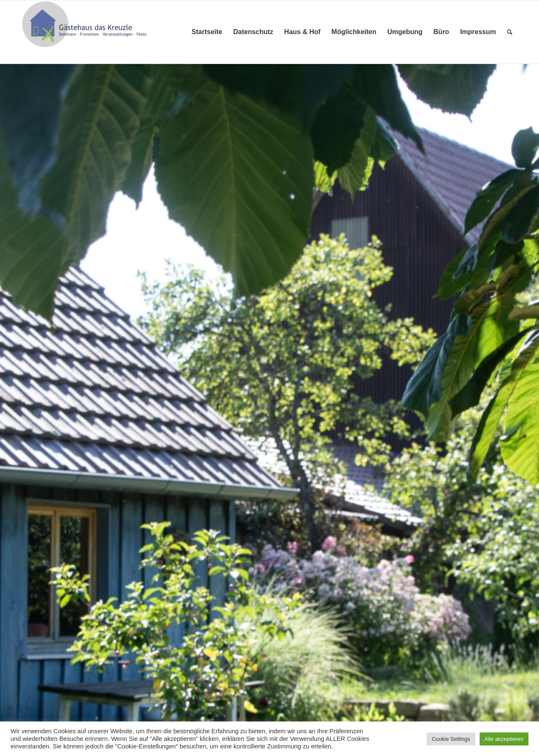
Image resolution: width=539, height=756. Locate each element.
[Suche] (510, 32)
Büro (441, 32)
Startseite (207, 32)
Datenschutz (253, 32)
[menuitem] (510, 32)
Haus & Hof (302, 32)
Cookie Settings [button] (451, 739)
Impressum (478, 32)
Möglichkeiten (354, 32)
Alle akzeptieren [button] (504, 739)
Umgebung (405, 32)
